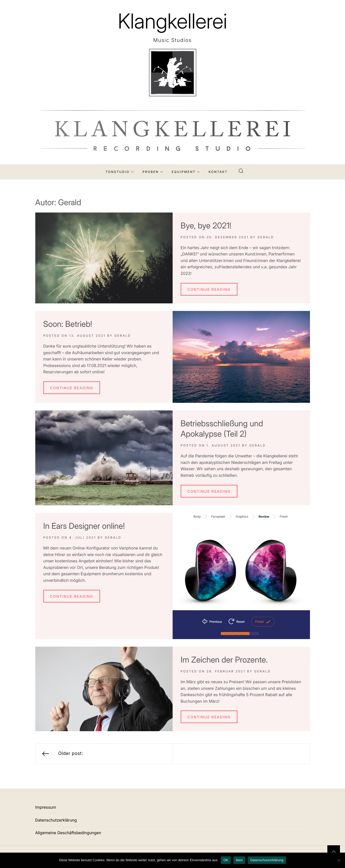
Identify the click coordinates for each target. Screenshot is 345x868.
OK (226, 860)
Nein (239, 860)
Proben (153, 172)
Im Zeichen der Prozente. (224, 660)
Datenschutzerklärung (56, 820)
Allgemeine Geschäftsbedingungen (68, 833)
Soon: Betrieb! (68, 324)
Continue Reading (209, 290)
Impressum (46, 807)
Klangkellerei (172, 21)
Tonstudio (120, 172)
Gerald (266, 237)
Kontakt (218, 172)
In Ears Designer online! (84, 526)
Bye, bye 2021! (206, 226)
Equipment (186, 172)
